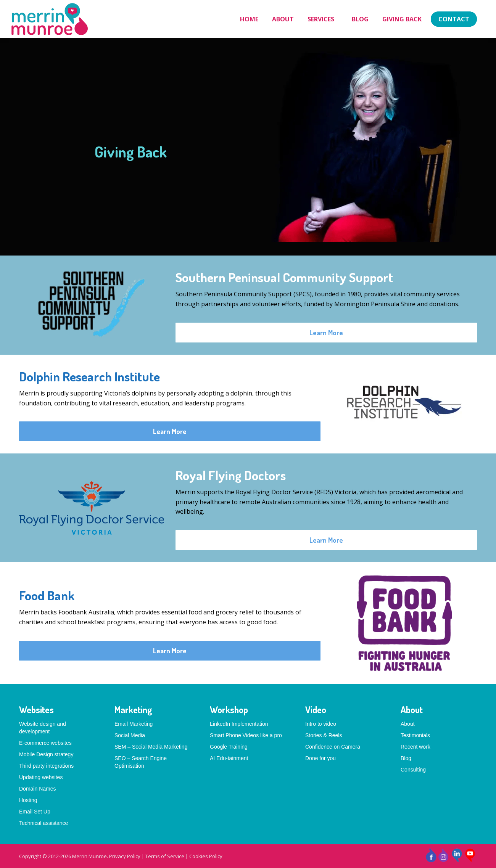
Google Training (229, 747)
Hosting (28, 800)
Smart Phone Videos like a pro (246, 735)
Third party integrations (46, 766)
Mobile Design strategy (46, 754)
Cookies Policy (206, 856)
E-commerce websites (45, 743)
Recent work (415, 747)
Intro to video (321, 724)
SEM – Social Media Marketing (151, 747)
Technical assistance (43, 823)
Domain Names (37, 789)
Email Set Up (35, 812)
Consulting (413, 770)
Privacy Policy (125, 856)
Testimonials (415, 735)
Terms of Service (165, 856)
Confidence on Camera (333, 747)
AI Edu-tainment (229, 758)
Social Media (130, 735)
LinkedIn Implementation (239, 724)
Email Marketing (134, 724)
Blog (406, 758)
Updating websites (41, 777)
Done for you (320, 758)
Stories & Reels (324, 735)
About (408, 724)
